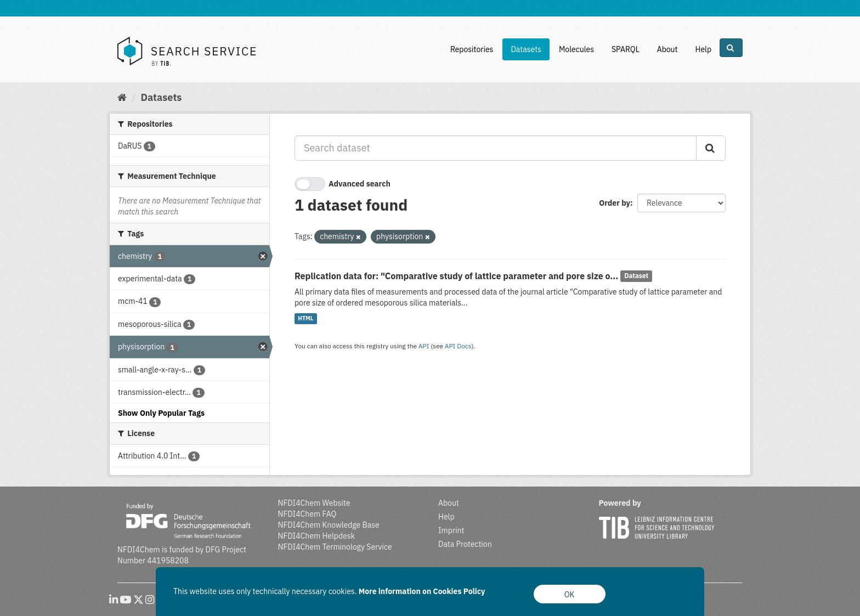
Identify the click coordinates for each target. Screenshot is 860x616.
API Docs (458, 346)
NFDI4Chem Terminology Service (335, 547)
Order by (615, 203)
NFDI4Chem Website (314, 503)
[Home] (122, 97)
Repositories (472, 49)
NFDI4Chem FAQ (307, 514)
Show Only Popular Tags (161, 413)
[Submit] (711, 148)
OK (570, 595)
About (667, 49)
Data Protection (465, 544)
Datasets (526, 49)
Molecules (576, 49)
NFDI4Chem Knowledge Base (329, 525)
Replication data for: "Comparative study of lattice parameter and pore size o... (456, 276)
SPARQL (626, 49)
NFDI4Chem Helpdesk (317, 536)
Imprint (451, 530)
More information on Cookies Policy (422, 591)
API (424, 346)
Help (703, 49)
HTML (305, 319)
